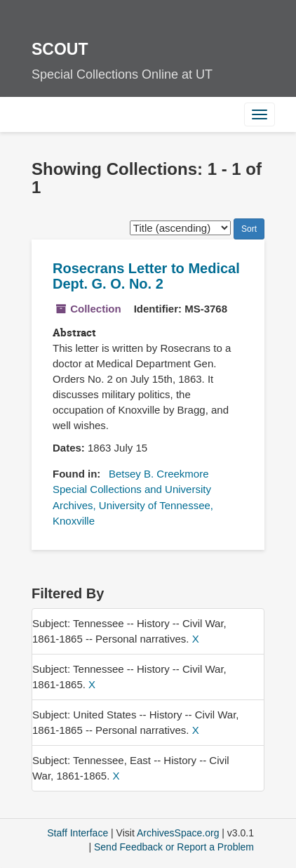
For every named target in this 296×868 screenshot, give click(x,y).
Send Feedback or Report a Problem (174, 847)
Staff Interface (78, 833)
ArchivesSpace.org (178, 833)
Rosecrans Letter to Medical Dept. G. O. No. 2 (146, 276)
